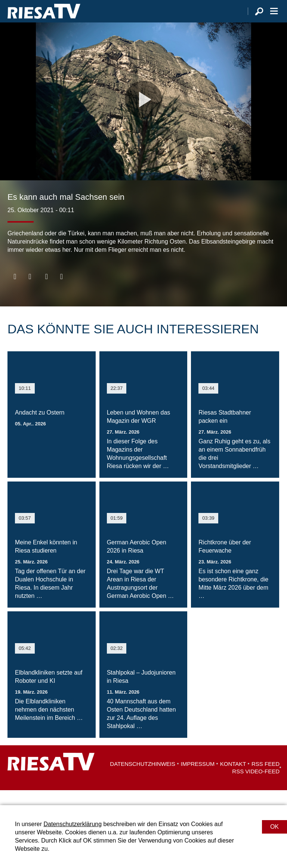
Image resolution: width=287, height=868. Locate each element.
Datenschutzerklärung (72, 824)
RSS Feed (266, 779)
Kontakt (233, 779)
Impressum (198, 779)
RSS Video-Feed (256, 786)
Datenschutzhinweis (143, 779)
